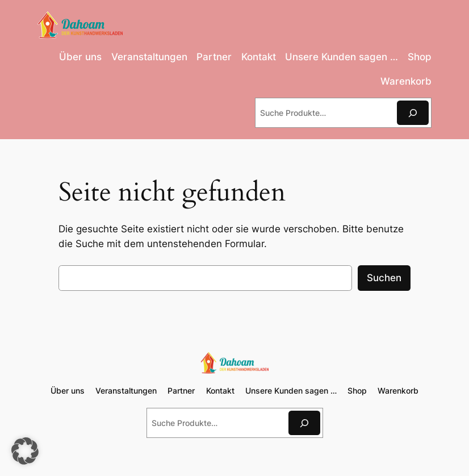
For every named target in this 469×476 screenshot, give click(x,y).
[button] (25, 451)
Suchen (384, 278)
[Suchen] (413, 113)
